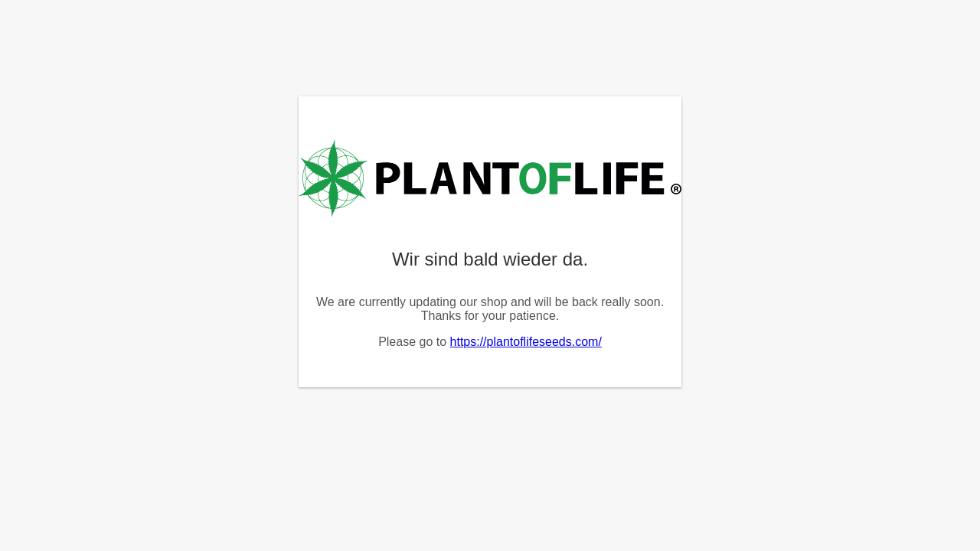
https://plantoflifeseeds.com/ (526, 342)
